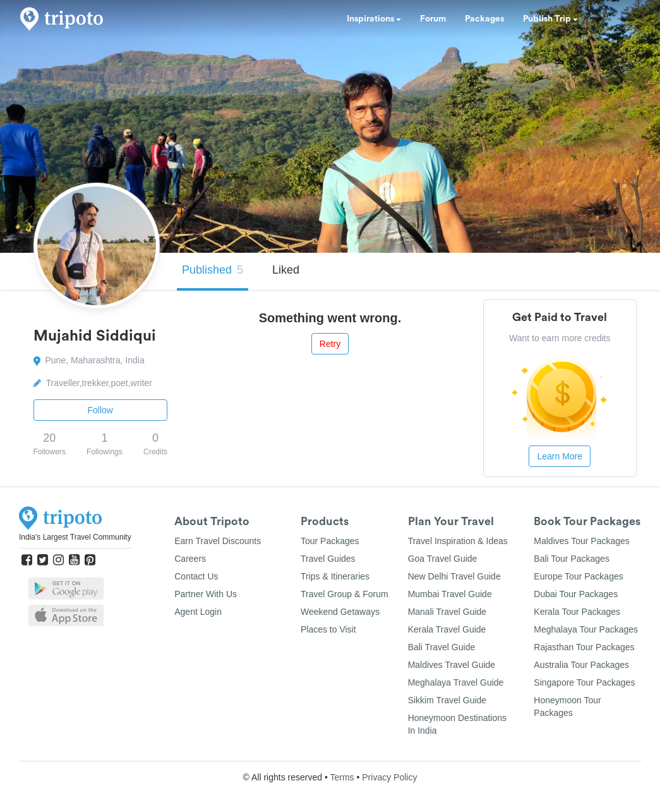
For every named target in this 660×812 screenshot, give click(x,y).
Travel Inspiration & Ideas (458, 541)
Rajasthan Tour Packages (584, 647)
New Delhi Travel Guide (454, 576)
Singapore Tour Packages (584, 682)
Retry (330, 344)
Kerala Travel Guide (447, 629)
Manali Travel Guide (447, 612)
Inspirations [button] (374, 19)
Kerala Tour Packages (577, 612)
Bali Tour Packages (572, 559)
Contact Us (196, 576)
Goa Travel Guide (443, 559)
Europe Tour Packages (578, 576)
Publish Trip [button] (550, 19)
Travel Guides (328, 559)
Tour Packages (330, 541)
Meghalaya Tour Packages (586, 629)
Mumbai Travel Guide (450, 594)
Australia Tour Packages (581, 665)
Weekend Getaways (340, 612)
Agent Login (198, 612)
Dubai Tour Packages (576, 594)
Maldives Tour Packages (581, 541)
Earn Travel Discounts (218, 541)
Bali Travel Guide (442, 647)
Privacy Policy (389, 777)
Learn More (560, 456)
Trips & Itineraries (335, 576)
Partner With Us (206, 594)
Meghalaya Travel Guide (456, 682)
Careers (190, 559)
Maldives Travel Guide (452, 665)
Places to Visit (328, 629)
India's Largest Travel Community (75, 537)
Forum (433, 19)
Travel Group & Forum (345, 594)
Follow (100, 410)
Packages (484, 19)
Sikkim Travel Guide (447, 700)
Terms (342, 777)
